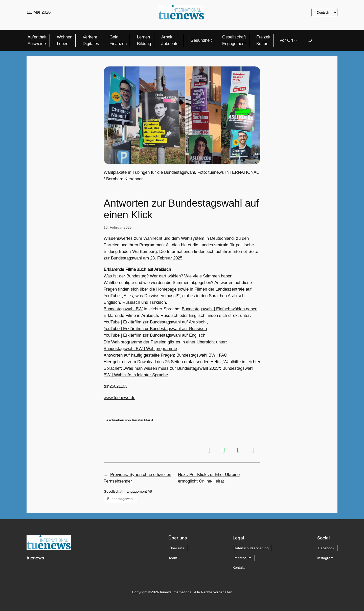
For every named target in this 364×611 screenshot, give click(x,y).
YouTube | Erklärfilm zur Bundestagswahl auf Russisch (155, 329)
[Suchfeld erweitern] (310, 40)
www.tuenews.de (119, 398)
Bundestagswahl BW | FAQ (202, 355)
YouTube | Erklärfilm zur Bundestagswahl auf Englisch (154, 335)
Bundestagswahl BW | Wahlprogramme (140, 349)
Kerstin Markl (142, 420)
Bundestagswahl (120, 499)
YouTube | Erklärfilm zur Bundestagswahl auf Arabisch (155, 322)
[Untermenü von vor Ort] (295, 40)
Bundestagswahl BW (123, 309)
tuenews (35, 558)
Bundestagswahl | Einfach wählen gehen (220, 309)
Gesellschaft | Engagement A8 (128, 491)
